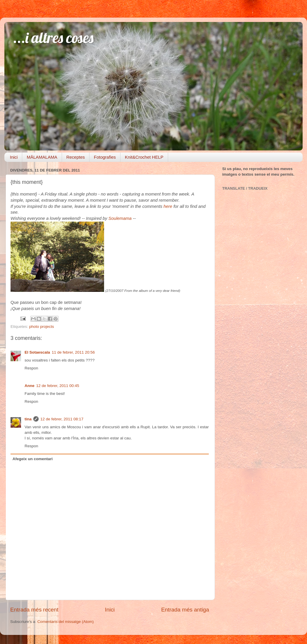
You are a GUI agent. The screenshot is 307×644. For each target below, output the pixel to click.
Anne (30, 386)
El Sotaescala (37, 352)
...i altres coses (53, 38)
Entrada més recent (34, 610)
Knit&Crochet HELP (144, 157)
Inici (14, 157)
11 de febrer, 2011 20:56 (73, 352)
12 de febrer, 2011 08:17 (62, 419)
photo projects (42, 327)
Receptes (76, 157)
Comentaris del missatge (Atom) (66, 622)
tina (28, 419)
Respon (31, 368)
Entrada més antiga (185, 610)
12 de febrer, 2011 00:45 (58, 386)
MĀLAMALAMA (42, 157)
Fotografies (105, 157)
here (168, 206)
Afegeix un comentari (33, 459)
